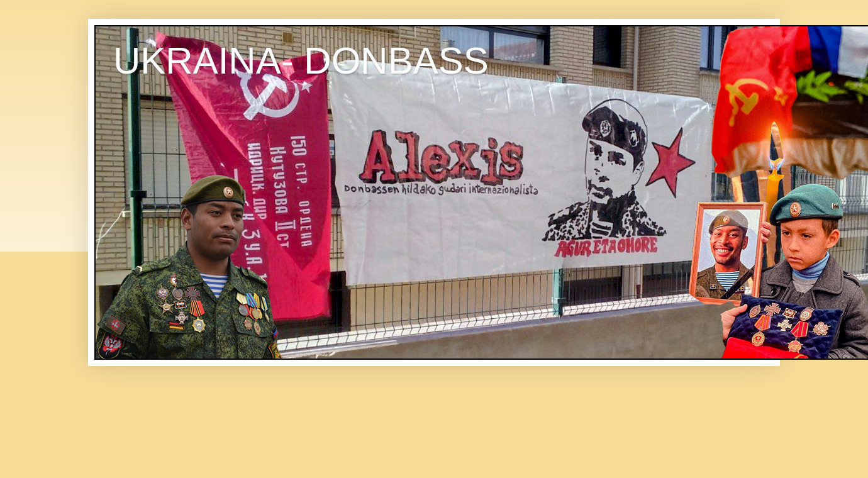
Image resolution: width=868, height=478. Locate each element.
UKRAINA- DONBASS (301, 61)
